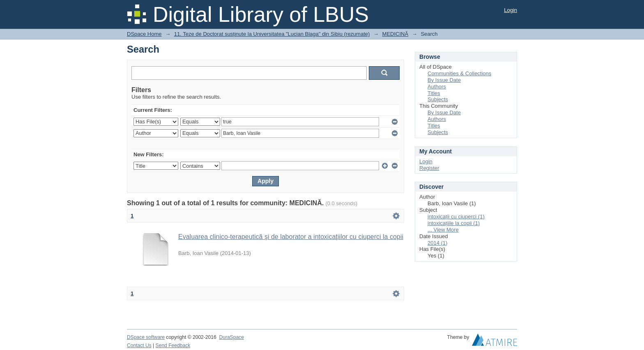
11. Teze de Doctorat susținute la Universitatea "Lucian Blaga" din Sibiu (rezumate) (272, 34)
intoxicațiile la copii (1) (454, 223)
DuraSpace (231, 337)
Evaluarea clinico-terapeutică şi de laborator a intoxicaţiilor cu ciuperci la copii (291, 237)
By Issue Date (444, 80)
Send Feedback (173, 345)
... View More (443, 230)
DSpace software (146, 337)
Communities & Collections (459, 73)
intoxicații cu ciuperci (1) (456, 217)
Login (511, 10)
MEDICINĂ (396, 34)
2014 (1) (437, 243)
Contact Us (139, 345)
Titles (434, 93)
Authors (437, 87)
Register (429, 168)
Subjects (438, 99)
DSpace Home (144, 34)
